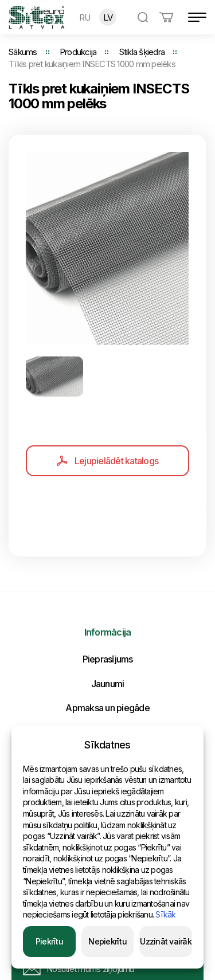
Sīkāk (165, 914)
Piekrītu (49, 941)
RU (85, 17)
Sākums (23, 52)
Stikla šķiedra (142, 52)
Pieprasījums (108, 659)
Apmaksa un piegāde (107, 708)
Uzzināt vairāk (166, 941)
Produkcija (78, 52)
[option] (107, 248)
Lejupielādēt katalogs (107, 461)
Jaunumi (108, 684)
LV (108, 17)
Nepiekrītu (107, 941)
